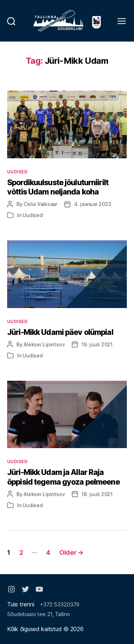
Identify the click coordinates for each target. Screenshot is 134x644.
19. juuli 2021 (97, 344)
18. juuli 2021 (97, 494)
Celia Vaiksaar (40, 204)
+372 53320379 (60, 604)
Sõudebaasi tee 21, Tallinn (38, 614)
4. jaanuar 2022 (93, 204)
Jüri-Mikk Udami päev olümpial (60, 332)
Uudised (17, 172)
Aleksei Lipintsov (44, 344)
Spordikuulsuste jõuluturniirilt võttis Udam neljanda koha (58, 187)
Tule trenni (21, 604)
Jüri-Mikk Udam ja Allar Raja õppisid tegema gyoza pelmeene (63, 477)
